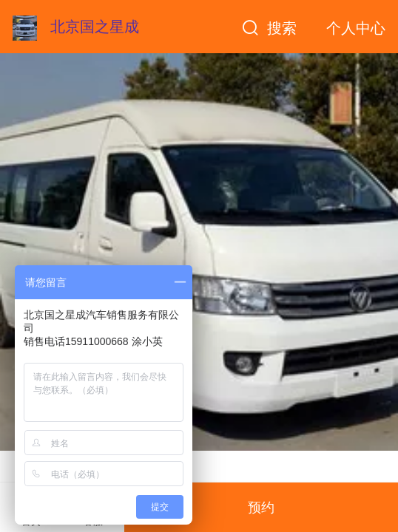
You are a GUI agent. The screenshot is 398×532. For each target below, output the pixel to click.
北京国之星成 (95, 27)
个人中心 (356, 28)
